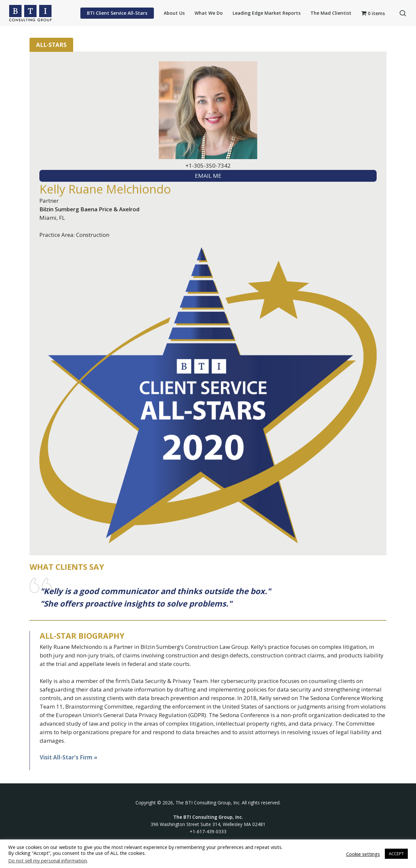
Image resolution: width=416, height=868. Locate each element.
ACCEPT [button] (396, 854)
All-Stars (51, 45)
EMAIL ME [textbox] (208, 176)
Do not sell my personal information (48, 860)
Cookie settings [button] (363, 854)
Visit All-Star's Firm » (69, 757)
